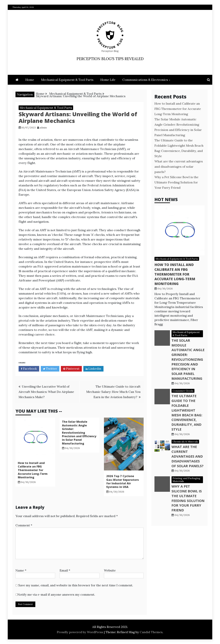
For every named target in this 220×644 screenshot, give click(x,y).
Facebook (29, 369)
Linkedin (93, 369)
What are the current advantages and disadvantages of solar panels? (179, 167)
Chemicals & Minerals (185, 442)
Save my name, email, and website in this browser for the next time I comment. (76, 585)
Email (65, 570)
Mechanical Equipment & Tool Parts (67, 80)
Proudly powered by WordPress (80, 632)
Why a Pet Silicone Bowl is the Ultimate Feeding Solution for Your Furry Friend (176, 182)
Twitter (50, 369)
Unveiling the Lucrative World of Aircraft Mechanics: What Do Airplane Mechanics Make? (46, 392)
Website (110, 570)
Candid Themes (151, 632)
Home (30, 80)
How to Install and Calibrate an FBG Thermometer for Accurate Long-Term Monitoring (33, 470)
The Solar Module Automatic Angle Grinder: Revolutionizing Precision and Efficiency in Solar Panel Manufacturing (79, 432)
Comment (24, 525)
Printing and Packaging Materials (186, 480)
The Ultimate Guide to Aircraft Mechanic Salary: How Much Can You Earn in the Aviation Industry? (113, 392)
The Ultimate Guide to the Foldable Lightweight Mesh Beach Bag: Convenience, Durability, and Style (187, 412)
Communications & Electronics (145, 80)
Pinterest (71, 369)
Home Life (108, 80)
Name (21, 570)
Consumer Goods (183, 391)
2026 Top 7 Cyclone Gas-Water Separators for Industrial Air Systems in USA (123, 481)
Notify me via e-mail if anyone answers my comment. (55, 594)
